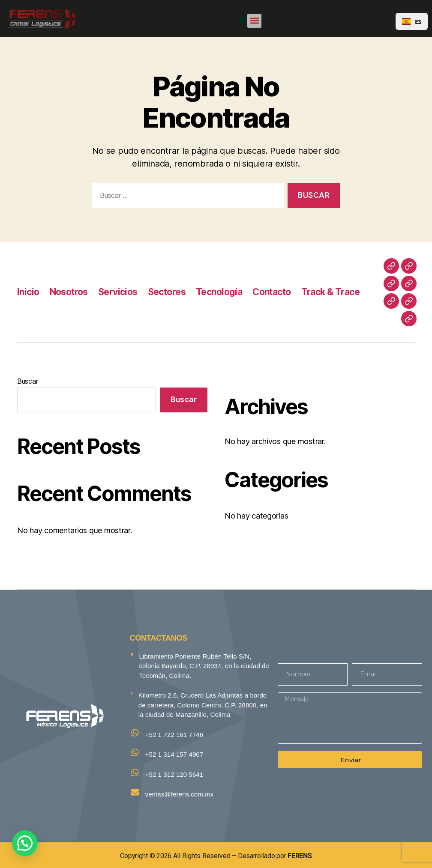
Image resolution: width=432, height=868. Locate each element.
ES (412, 22)
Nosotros (69, 292)
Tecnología (219, 292)
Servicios (118, 292)
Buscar (27, 381)
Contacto (271, 292)
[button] (254, 21)
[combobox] (412, 21)
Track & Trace (330, 292)
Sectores (167, 292)
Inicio (28, 292)
